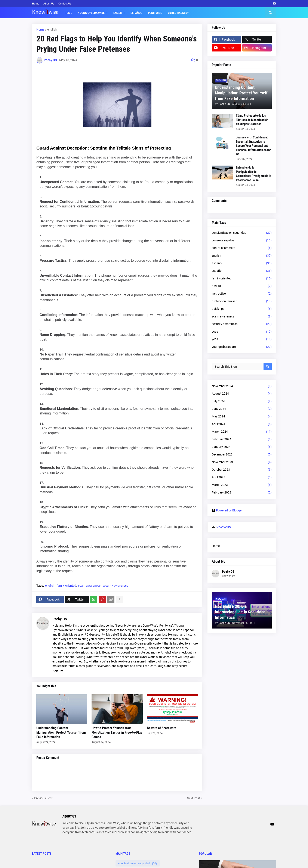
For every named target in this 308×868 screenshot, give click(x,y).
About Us (49, 4)
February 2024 (242, 439)
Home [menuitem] (68, 13)
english (52, 29)
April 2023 (242, 477)
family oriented (66, 586)
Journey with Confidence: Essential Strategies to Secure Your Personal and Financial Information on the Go (254, 146)
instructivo (242, 294)
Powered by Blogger (227, 510)
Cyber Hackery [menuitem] (178, 13)
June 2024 (242, 409)
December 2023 (242, 455)
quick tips (242, 309)
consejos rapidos (242, 241)
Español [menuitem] (136, 13)
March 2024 (242, 432)
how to (242, 286)
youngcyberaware (242, 347)
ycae (242, 332)
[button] (270, 13)
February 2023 (242, 493)
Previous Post (43, 798)
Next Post (193, 798)
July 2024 (242, 401)
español (242, 271)
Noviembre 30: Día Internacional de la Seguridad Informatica (240, 612)
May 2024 (242, 417)
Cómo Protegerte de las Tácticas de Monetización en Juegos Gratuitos (252, 120)
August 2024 (242, 394)
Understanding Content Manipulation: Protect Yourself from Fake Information (61, 732)
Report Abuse (224, 527)
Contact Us (65, 4)
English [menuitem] (119, 13)
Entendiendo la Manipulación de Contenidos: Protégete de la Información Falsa (254, 174)
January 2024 (242, 447)
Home (36, 4)
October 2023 (242, 470)
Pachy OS (60, 619)
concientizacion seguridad (242, 233)
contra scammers (242, 248)
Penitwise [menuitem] (155, 13)
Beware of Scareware (162, 728)
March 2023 (242, 485)
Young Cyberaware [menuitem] (91, 13)
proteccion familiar (242, 301)
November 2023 (242, 462)
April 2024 (242, 424)
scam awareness (89, 586)
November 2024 (242, 386)
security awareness (115, 586)
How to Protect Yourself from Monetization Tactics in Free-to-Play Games (117, 732)
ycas (242, 339)
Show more (229, 576)
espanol (242, 263)
